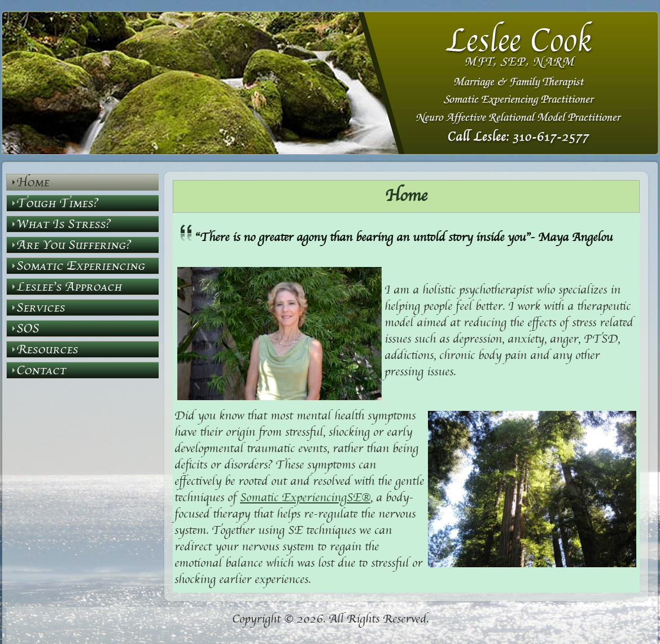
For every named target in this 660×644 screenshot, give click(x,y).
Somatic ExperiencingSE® (305, 498)
